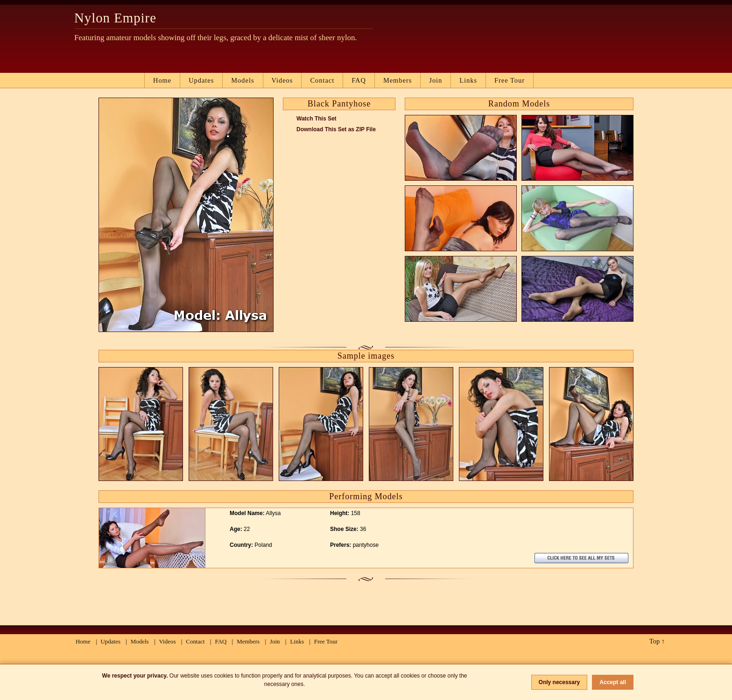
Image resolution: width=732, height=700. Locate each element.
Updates (201, 80)
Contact (322, 80)
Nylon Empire (115, 18)
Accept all (613, 682)
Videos (282, 80)
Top (655, 641)
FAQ (359, 80)
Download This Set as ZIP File (336, 129)
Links (468, 80)
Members (398, 80)
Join (436, 80)
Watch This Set (317, 119)
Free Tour (510, 80)
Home (162, 80)
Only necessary (560, 682)
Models (243, 80)
